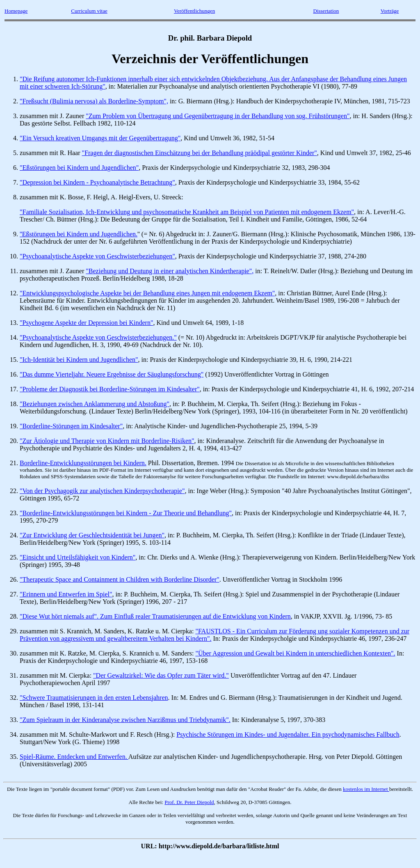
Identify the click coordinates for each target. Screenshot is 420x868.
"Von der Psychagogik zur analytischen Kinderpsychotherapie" (102, 491)
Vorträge (390, 11)
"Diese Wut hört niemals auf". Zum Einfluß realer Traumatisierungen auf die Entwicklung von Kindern (155, 616)
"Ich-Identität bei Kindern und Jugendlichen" (79, 360)
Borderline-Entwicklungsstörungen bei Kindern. (83, 463)
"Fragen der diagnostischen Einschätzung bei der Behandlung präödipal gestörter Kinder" (200, 153)
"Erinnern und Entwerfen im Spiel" (66, 594)
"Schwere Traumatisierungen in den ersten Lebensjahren (94, 698)
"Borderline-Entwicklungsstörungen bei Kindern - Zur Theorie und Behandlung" (126, 513)
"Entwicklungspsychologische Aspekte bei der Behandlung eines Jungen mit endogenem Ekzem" (147, 293)
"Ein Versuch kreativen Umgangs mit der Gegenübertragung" (100, 138)
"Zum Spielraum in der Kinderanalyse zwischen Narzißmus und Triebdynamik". (125, 720)
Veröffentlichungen (194, 11)
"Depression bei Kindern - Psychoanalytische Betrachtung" (97, 182)
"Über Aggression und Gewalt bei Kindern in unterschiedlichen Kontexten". (295, 653)
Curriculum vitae (89, 11)
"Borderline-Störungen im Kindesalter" (71, 426)
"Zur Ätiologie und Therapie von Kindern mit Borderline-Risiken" (107, 441)
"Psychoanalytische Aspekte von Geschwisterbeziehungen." (98, 337)
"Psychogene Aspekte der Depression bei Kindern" (86, 323)
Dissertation (326, 11)
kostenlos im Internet (366, 789)
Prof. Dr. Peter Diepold (189, 802)
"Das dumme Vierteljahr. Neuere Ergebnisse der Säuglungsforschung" (112, 374)
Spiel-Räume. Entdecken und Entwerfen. (74, 757)
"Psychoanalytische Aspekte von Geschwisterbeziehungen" (97, 256)
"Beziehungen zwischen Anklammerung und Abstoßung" (95, 404)
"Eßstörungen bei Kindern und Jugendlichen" (79, 168)
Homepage (16, 11)
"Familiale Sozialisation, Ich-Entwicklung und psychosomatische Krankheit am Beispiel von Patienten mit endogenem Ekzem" (187, 212)
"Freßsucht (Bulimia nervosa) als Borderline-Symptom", (94, 101)
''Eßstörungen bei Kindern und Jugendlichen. (79, 234)
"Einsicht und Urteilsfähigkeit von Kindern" (78, 557)
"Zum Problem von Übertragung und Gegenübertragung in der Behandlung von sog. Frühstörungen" (218, 116)
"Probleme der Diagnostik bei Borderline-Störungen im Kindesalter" (110, 389)
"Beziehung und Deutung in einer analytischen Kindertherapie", (170, 271)
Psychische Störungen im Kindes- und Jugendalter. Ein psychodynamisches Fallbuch (288, 734)
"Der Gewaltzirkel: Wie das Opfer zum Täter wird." (161, 675)
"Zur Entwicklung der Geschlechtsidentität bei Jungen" (92, 535)
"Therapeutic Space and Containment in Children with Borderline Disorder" (120, 579)
